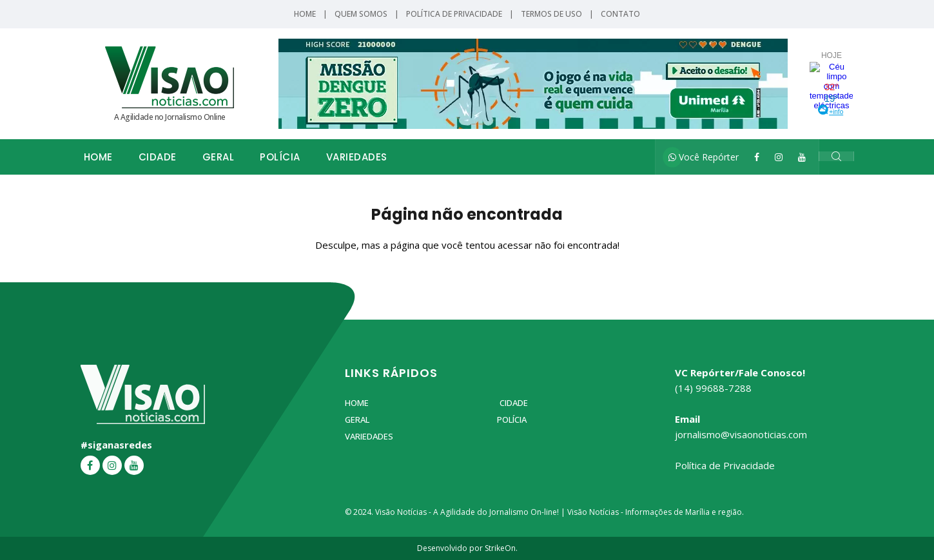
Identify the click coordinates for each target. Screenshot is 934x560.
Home (305, 14)
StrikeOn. (501, 548)
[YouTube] (802, 157)
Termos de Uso (551, 14)
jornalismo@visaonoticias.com (741, 434)
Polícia (280, 157)
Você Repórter (704, 157)
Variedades (357, 157)
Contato (620, 14)
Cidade (158, 157)
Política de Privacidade (454, 14)
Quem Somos (361, 14)
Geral (219, 157)
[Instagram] (779, 157)
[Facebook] (757, 157)
